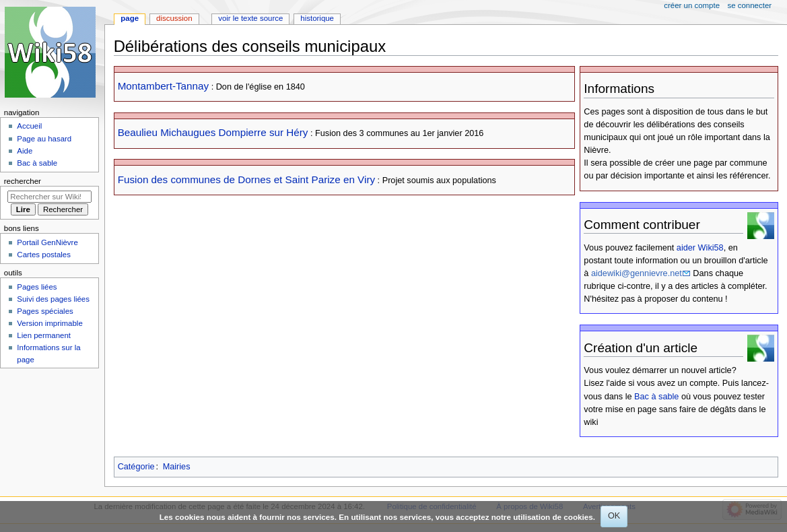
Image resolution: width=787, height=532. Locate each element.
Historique (317, 18)
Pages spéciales (45, 311)
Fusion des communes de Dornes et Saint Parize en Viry (246, 179)
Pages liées (37, 287)
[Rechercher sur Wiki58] (49, 197)
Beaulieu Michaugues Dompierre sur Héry (213, 132)
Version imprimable (49, 323)
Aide (25, 151)
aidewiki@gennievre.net (637, 273)
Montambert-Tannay (163, 86)
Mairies (177, 467)
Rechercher (23, 181)
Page (130, 18)
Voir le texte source (250, 18)
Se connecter (750, 5)
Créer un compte (692, 5)
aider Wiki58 (700, 248)
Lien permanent (44, 335)
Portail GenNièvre (47, 242)
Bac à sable (656, 397)
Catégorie (136, 467)
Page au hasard (44, 139)
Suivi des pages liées (53, 299)
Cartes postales (44, 255)
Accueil (29, 126)
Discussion (174, 18)
